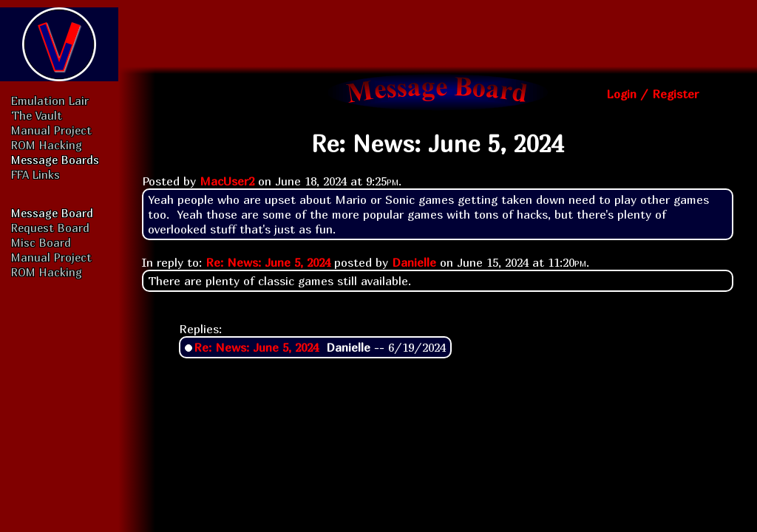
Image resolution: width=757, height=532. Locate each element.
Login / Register (652, 94)
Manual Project (51, 130)
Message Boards (55, 160)
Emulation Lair (50, 100)
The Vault (37, 115)
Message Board (52, 213)
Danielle (414, 262)
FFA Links (35, 174)
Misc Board (41, 242)
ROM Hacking (47, 145)
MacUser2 (227, 181)
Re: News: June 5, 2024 (268, 262)
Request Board (50, 228)
